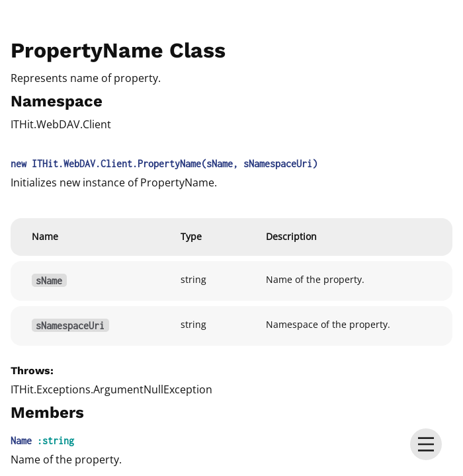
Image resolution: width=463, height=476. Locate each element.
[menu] (426, 444)
